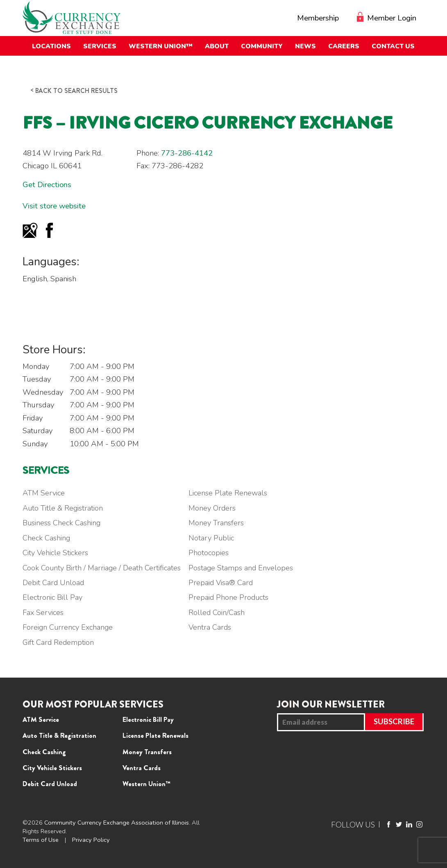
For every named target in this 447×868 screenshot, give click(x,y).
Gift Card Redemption (59, 642)
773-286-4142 (187, 153)
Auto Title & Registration (64, 508)
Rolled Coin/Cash (219, 613)
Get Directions (47, 185)
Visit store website (54, 206)
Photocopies (211, 553)
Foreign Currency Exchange (69, 627)
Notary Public (214, 538)
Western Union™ (146, 784)
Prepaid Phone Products (232, 597)
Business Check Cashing (63, 523)
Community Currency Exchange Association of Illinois (117, 823)
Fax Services (44, 613)
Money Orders (215, 508)
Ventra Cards (213, 627)
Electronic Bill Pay (53, 597)
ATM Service (44, 493)
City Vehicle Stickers (56, 553)
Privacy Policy (91, 840)
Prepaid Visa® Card (224, 583)
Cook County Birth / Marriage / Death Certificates (103, 568)
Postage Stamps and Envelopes (244, 568)
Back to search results (77, 90)
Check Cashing (47, 538)
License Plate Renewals (231, 493)
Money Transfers (219, 523)
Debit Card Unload (54, 583)
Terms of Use (41, 840)
